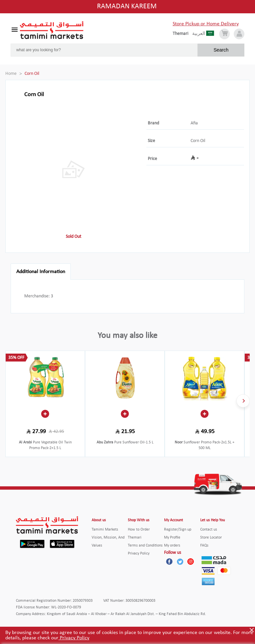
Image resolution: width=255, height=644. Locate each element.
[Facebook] (169, 562)
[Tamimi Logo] (52, 30)
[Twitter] (180, 562)
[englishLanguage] (182, 34)
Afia (194, 123)
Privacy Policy (74, 638)
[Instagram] (191, 562)
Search (221, 50)
